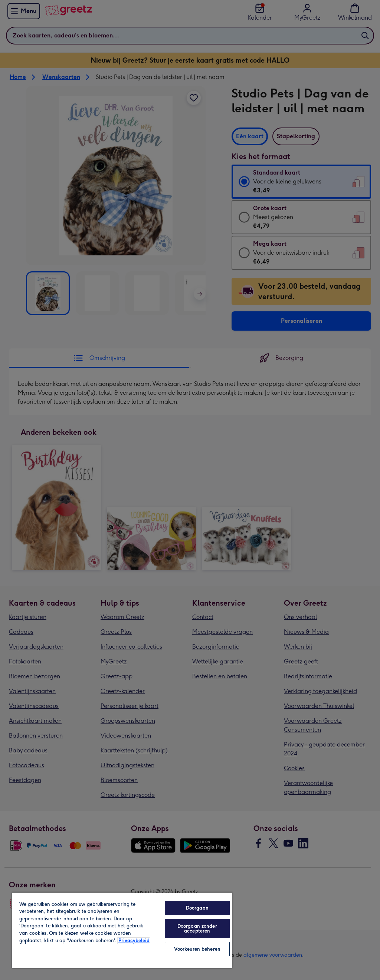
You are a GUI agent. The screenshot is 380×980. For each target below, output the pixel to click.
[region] (122, 930)
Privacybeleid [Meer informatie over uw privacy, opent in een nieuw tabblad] (134, 941)
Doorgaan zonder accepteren (197, 928)
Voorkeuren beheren (197, 949)
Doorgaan (197, 908)
